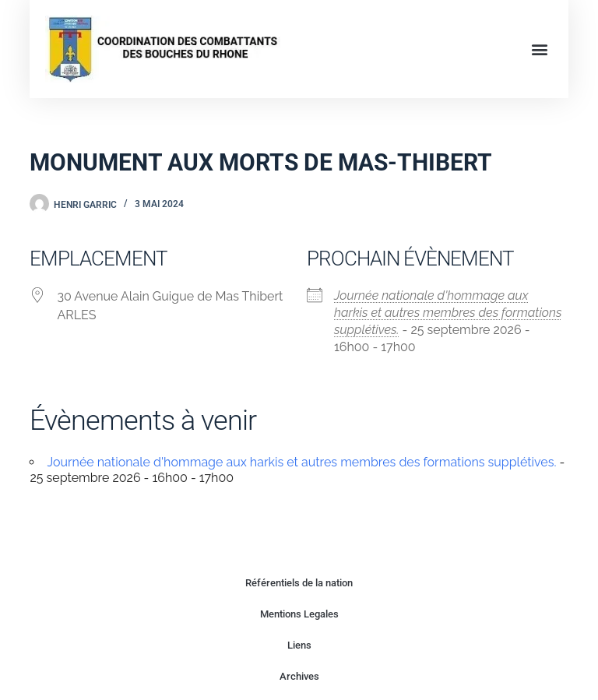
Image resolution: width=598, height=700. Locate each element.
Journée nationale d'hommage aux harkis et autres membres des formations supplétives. (448, 313)
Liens (299, 645)
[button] (540, 49)
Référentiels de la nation (299, 583)
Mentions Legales (299, 614)
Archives (299, 676)
